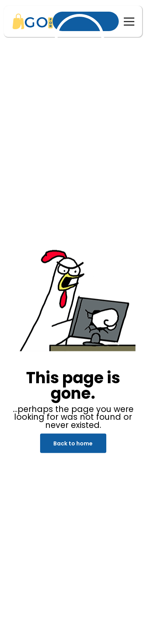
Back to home (73, 443)
